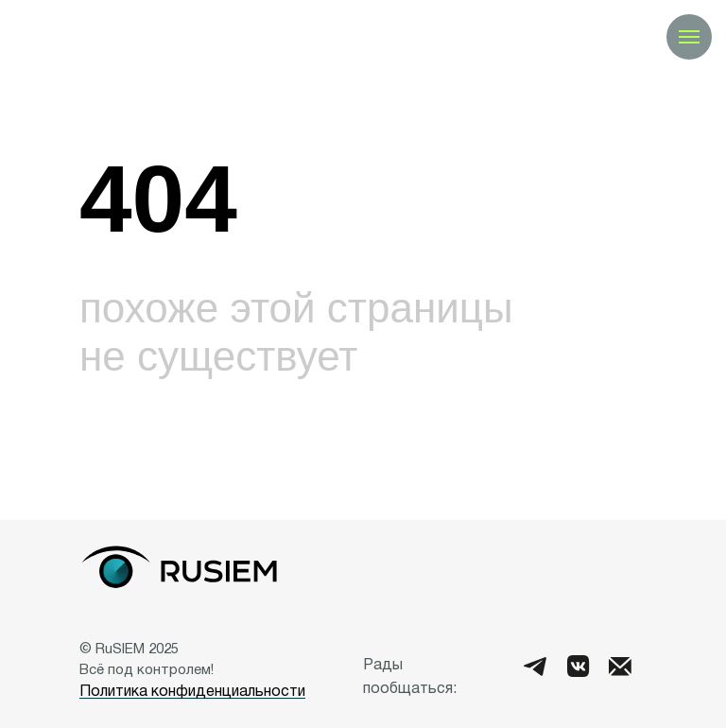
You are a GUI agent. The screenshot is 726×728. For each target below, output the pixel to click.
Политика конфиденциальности (192, 692)
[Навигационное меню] (689, 37)
